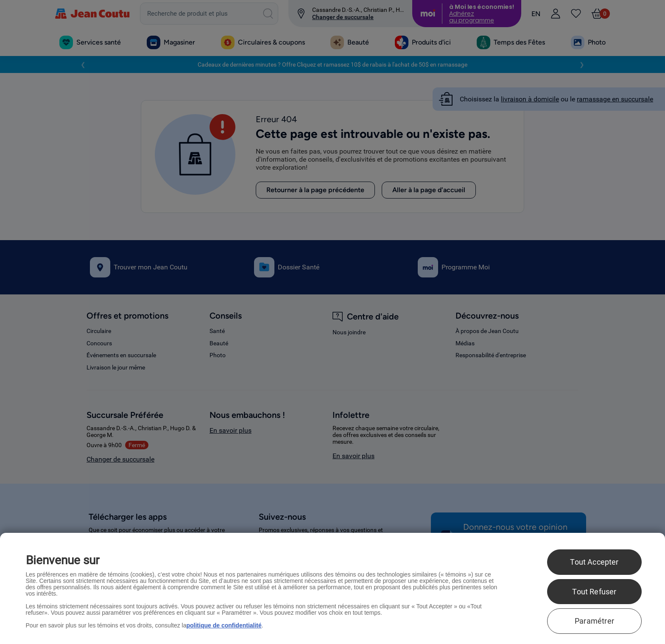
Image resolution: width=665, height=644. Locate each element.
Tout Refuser (594, 592)
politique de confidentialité (224, 625)
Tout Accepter (594, 562)
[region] (332, 588)
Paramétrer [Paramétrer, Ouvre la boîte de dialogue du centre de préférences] (594, 621)
